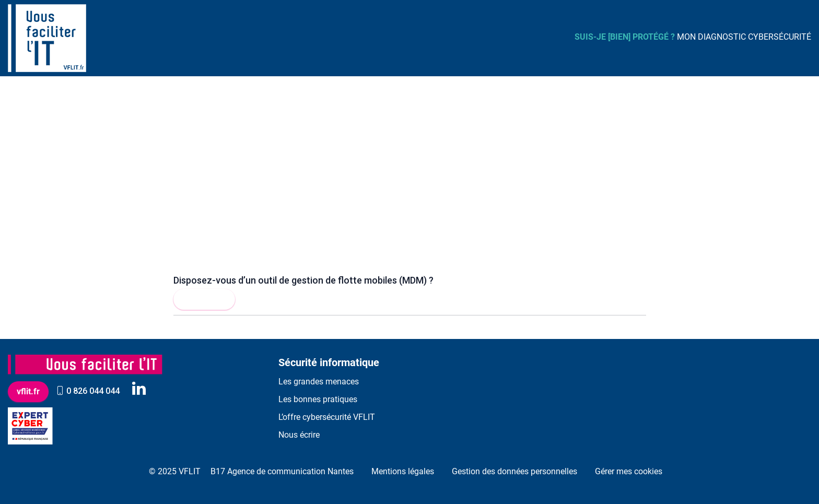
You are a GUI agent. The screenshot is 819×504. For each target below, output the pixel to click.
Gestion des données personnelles (514, 471)
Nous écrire (299, 435)
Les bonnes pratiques (318, 399)
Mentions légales (403, 471)
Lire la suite (204, 299)
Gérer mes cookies (629, 471)
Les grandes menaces (319, 382)
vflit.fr (28, 391)
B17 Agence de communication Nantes (282, 471)
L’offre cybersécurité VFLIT (327, 417)
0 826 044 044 (88, 391)
